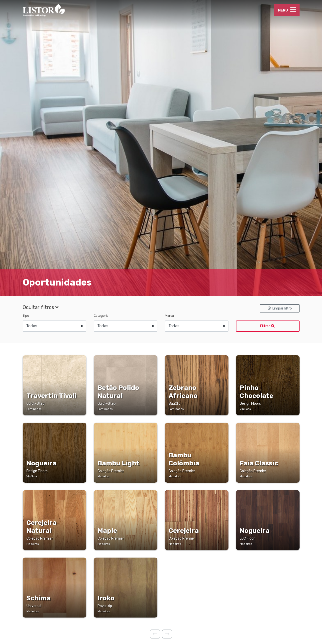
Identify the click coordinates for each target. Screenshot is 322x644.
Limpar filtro (279, 335)
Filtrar (268, 352)
